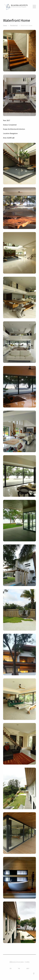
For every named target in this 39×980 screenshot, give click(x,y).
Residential (14, 25)
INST (28, 968)
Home (5, 25)
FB (11, 968)
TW (19, 968)
